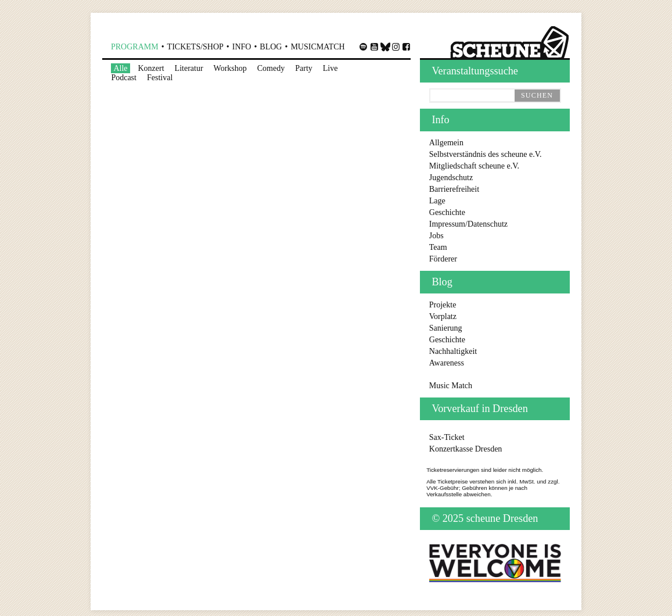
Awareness (447, 363)
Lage (437, 201)
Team (438, 247)
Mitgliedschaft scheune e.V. (474, 166)
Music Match (451, 386)
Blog (271, 47)
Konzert (151, 68)
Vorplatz (443, 316)
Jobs (436, 236)
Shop (195, 47)
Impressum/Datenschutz (468, 224)
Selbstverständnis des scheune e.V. (486, 154)
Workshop (230, 68)
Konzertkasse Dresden (466, 449)
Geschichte (447, 212)
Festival (160, 78)
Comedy (271, 68)
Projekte (443, 305)
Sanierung (446, 328)
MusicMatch (317, 47)
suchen (537, 95)
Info (242, 47)
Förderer (443, 259)
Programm (135, 47)
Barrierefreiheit (454, 189)
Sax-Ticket (447, 437)
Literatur (189, 68)
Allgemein (446, 143)
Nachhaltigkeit (453, 351)
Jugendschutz (451, 178)
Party (304, 68)
